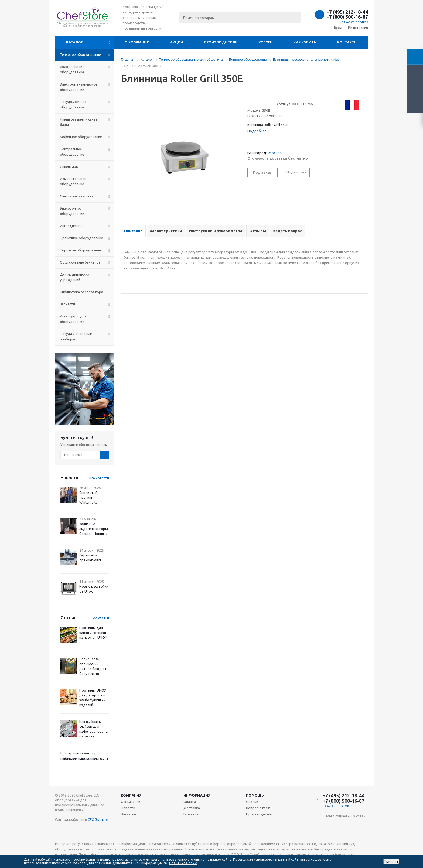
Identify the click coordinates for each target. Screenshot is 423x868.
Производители (221, 42)
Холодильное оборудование (72, 69)
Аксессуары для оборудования (73, 319)
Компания (131, 795)
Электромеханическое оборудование (79, 87)
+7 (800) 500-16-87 (347, 17)
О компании (137, 42)
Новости (128, 808)
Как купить (305, 42)
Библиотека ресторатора (81, 292)
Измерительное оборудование (73, 181)
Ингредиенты (71, 226)
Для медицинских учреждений (75, 277)
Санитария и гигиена (77, 196)
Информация (197, 795)
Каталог (75, 42)
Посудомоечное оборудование (73, 104)
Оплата (190, 802)
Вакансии (128, 814)
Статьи (252, 802)
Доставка (192, 808)
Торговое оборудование (80, 250)
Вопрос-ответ (258, 808)
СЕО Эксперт (98, 819)
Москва (275, 153)
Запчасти (67, 304)
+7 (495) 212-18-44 (347, 12)
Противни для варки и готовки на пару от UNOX (93, 633)
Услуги (266, 42)
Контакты (347, 42)
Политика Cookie (183, 863)
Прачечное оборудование (81, 238)
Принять (391, 861)
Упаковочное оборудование (72, 211)
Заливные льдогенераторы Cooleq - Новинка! (94, 529)
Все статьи (100, 618)
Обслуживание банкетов (80, 262)
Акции (177, 42)
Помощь (255, 795)
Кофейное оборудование (81, 137)
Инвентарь (69, 166)
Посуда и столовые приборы (76, 336)
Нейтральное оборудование (72, 152)
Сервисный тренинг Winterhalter (89, 497)
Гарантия (191, 814)
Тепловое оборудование (80, 54)
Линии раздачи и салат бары (79, 122)
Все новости (99, 478)
